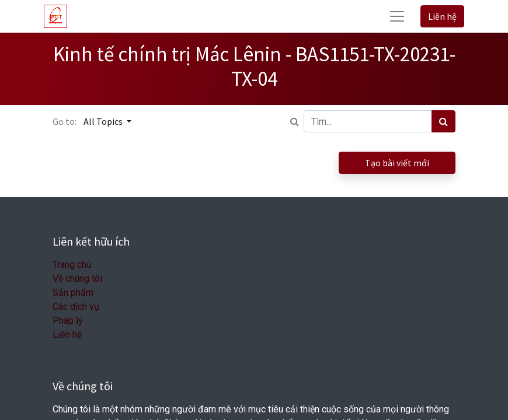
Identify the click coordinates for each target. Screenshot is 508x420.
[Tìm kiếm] (443, 121)
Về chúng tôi (77, 279)
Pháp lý (68, 321)
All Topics (104, 121)
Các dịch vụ (76, 307)
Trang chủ (72, 265)
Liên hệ (442, 16)
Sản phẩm (73, 293)
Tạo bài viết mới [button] (397, 163)
